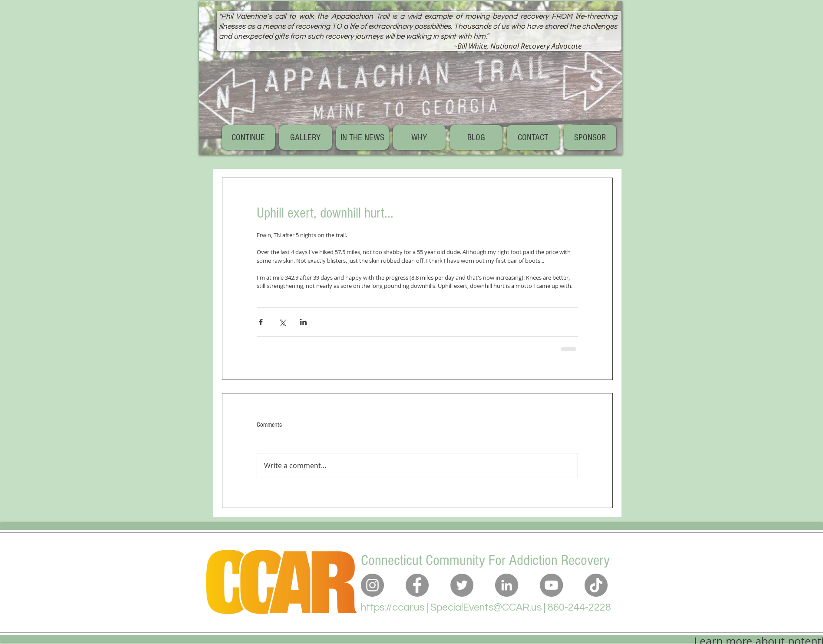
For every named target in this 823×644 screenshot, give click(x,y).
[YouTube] (551, 585)
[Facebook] (417, 585)
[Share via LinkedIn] (303, 322)
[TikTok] (596, 585)
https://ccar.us (393, 608)
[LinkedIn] (507, 585)
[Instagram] (372, 585)
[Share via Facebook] (261, 322)
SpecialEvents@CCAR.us (486, 608)
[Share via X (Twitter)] (282, 322)
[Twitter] (462, 585)
